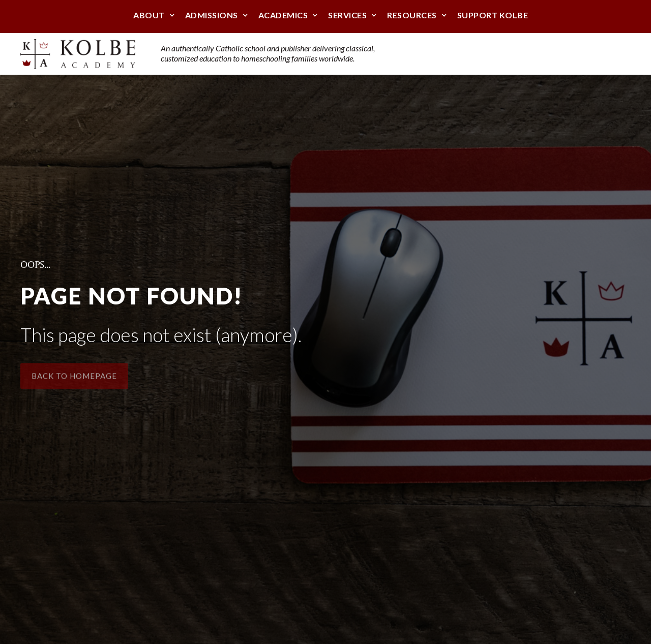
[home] (78, 54)
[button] (149, 16)
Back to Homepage (74, 380)
